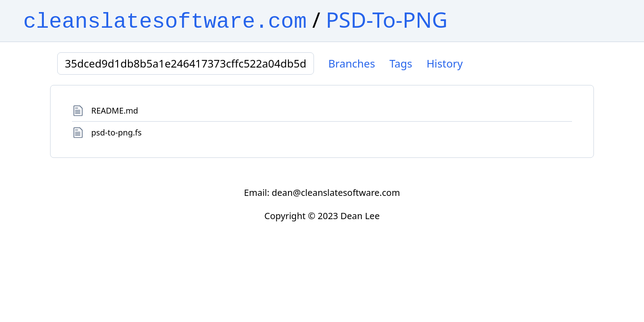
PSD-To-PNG (387, 19)
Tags (401, 63)
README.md (115, 110)
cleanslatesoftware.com (165, 22)
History (445, 63)
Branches (352, 63)
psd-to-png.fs (117, 132)
